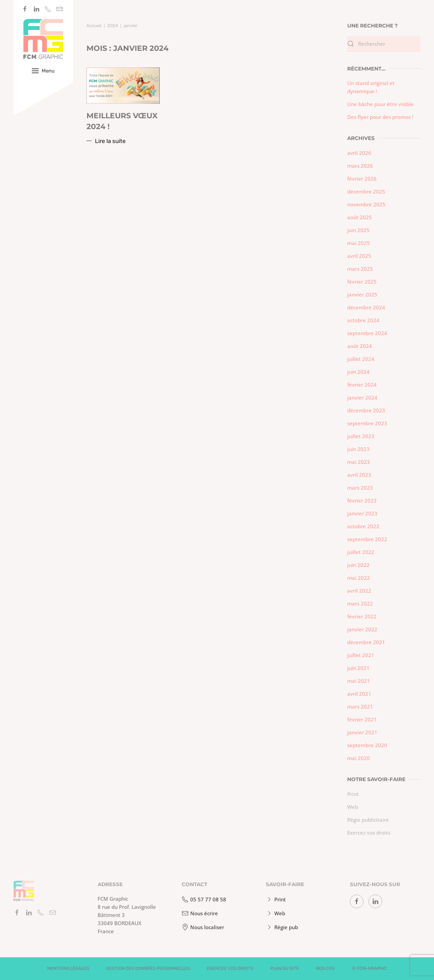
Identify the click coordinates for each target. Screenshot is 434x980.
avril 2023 (359, 475)
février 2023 (362, 501)
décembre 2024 (366, 307)
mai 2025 (359, 243)
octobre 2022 (363, 526)
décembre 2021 (366, 642)
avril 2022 (359, 591)
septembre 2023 (367, 423)
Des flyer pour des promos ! (380, 117)
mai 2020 (359, 758)
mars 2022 (360, 604)
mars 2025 (360, 269)
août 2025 (360, 217)
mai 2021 (359, 681)
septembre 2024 (367, 333)
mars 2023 (360, 488)
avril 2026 (359, 153)
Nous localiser (202, 927)
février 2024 (362, 385)
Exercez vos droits (369, 833)
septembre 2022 (367, 539)
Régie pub (281, 927)
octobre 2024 (363, 320)
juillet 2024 (361, 359)
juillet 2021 (361, 655)
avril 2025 (359, 256)
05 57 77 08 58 (203, 899)
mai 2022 (359, 578)
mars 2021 (360, 707)
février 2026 (362, 179)
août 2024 (360, 346)
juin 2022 (358, 565)
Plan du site (285, 968)
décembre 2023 (366, 410)
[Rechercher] (384, 44)
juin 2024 (358, 372)
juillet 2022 (361, 552)
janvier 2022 (362, 629)
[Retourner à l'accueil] (43, 39)
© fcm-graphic (370, 968)
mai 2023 (359, 462)
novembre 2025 (366, 204)
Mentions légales (68, 968)
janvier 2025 (362, 294)
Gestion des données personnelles (148, 968)
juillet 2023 (361, 436)
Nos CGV (325, 968)
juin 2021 (358, 668)
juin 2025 (358, 230)
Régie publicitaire (368, 820)
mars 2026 (360, 166)
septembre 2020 (367, 745)
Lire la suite (110, 141)
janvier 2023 (362, 513)
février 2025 (362, 282)
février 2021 (362, 719)
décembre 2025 (366, 191)
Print (353, 794)
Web (353, 807)
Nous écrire (199, 913)
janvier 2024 (362, 397)
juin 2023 (358, 449)
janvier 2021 (362, 732)
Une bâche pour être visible (380, 104)
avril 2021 (359, 694)
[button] (43, 71)
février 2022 (362, 616)
